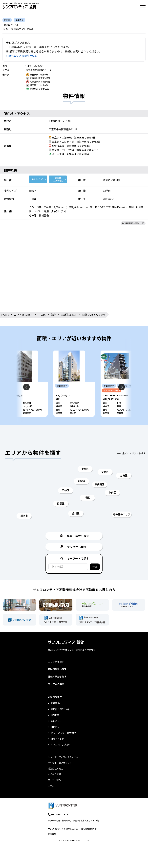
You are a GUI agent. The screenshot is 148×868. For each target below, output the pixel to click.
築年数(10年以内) (60, 719)
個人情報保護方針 (89, 839)
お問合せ (52, 844)
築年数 (58, 179)
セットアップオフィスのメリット (64, 767)
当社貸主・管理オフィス (60, 773)
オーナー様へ (54, 790)
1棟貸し (55, 737)
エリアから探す (23, 315)
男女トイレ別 (38, 179)
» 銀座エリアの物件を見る (22, 56)
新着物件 (55, 713)
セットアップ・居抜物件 (63, 743)
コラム (51, 796)
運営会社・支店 (55, 778)
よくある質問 (54, 784)
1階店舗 (55, 725)
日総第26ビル (69, 315)
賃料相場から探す (57, 679)
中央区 (42, 315)
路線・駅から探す (57, 686)
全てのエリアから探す (134, 463)
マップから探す (56, 694)
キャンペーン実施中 (61, 755)
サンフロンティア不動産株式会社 (63, 839)
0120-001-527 (60, 824)
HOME (5, 315)
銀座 (53, 315)
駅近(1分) (56, 731)
